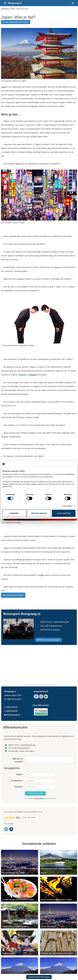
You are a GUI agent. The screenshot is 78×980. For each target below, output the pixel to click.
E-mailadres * (17, 781)
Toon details (67, 506)
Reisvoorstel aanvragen (13, 595)
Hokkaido (33, 375)
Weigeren (14, 513)
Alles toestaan (64, 513)
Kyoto (41, 575)
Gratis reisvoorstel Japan (39, 977)
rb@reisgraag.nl (13, 715)
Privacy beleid (39, 798)
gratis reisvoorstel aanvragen (16, 22)
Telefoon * (18, 787)
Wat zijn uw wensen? (18, 760)
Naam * (20, 774)
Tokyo (18, 164)
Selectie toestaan (39, 513)
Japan (4, 87)
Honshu (22, 375)
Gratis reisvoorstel (35, 793)
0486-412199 (12, 707)
